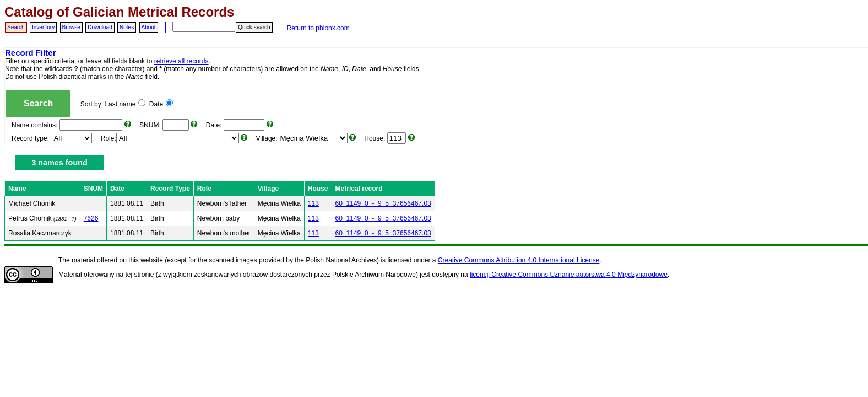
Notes (127, 27)
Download (100, 27)
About (149, 27)
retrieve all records (181, 61)
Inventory (43, 27)
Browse (71, 27)
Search (16, 27)
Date (161, 104)
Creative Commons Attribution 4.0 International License (519, 260)
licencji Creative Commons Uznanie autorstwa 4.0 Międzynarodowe (569, 275)
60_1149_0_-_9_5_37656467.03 (383, 203)
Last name (125, 104)
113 (313, 203)
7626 (91, 218)
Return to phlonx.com (318, 28)
